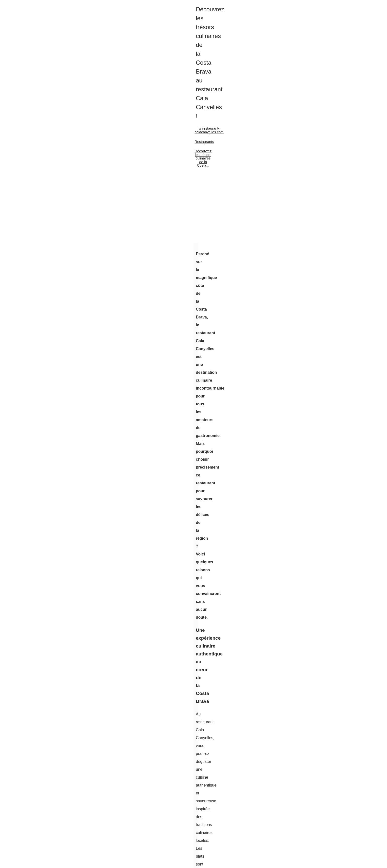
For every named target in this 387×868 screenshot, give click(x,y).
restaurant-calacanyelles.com (73, 187)
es (59, 863)
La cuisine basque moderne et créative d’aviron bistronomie (126, 633)
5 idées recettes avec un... (294, 831)
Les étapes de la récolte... (294, 566)
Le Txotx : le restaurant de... (296, 698)
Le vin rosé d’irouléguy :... (294, 377)
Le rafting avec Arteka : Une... (297, 764)
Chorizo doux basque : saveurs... (300, 433)
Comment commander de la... (297, 609)
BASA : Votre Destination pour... (299, 643)
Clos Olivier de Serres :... (293, 731)
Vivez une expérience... (292, 687)
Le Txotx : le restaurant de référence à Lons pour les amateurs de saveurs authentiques (148, 687)
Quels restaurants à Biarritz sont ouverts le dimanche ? (122, 696)
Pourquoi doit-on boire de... (295, 410)
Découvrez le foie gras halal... (297, 533)
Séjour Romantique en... (293, 399)
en (53, 863)
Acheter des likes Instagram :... (298, 345)
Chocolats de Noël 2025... (294, 389)
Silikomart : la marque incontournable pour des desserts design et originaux (90, 606)
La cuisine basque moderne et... (299, 632)
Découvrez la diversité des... (296, 466)
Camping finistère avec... (293, 775)
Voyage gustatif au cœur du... (297, 455)
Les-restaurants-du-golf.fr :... (296, 654)
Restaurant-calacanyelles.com (78, 858)
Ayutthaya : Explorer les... (294, 742)
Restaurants (110, 187)
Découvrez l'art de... (290, 444)
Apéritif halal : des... (289, 576)
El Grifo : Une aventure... (293, 753)
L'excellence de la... (289, 477)
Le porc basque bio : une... (295, 510)
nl (65, 863)
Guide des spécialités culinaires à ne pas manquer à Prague (223, 606)
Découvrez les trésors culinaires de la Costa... (160, 187)
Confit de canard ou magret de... (299, 842)
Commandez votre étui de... (296, 544)
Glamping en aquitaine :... (294, 786)
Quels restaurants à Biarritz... (297, 709)
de (47, 863)
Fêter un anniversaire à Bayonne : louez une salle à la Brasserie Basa (134, 667)
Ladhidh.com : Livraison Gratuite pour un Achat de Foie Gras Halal (131, 658)
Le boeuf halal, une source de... (299, 587)
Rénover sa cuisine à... (292, 355)
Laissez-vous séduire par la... (297, 499)
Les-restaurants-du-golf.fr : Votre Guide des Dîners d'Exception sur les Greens (140, 650)
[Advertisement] (156, 227)
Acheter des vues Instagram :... (298, 367)
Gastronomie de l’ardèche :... (297, 797)
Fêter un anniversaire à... (293, 676)
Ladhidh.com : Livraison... (294, 665)
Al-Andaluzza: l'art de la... (294, 488)
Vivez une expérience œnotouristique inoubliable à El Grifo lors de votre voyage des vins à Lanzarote (150, 677)
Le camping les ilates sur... (295, 808)
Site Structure (125, 858)
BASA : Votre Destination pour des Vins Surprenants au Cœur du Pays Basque (141, 641)
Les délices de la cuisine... (294, 598)
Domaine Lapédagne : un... (295, 334)
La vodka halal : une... (291, 554)
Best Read (282, 153)
